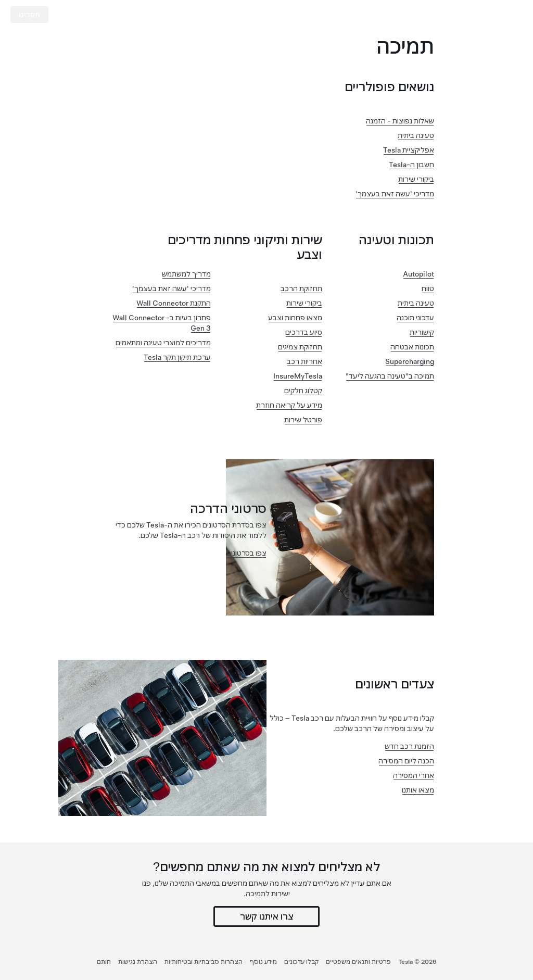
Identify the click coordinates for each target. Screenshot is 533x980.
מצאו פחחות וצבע (295, 318)
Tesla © (417, 962)
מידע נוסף (263, 962)
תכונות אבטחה (412, 347)
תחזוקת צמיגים (300, 347)
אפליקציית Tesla (409, 150)
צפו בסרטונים (246, 553)
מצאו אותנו (418, 790)
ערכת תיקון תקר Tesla (177, 357)
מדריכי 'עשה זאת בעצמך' (395, 194)
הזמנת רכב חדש (409, 746)
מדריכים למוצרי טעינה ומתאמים (163, 343)
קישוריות (422, 332)
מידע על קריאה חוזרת (289, 405)
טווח (428, 288)
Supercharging (410, 361)
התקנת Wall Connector (174, 303)
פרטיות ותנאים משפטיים (358, 962)
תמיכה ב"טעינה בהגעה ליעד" (390, 376)
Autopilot (418, 274)
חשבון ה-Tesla (411, 165)
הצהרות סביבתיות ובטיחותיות (204, 962)
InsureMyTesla (298, 376)
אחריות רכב (304, 361)
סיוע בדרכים (304, 332)
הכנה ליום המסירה (406, 761)
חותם (104, 962)
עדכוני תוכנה (415, 318)
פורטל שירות (303, 420)
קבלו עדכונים (301, 962)
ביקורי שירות (416, 179)
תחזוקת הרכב (301, 288)
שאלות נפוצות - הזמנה (400, 121)
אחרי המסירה (414, 775)
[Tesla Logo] (483, 15)
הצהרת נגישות (138, 962)
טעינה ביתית (416, 135)
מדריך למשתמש (186, 274)
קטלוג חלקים (303, 391)
